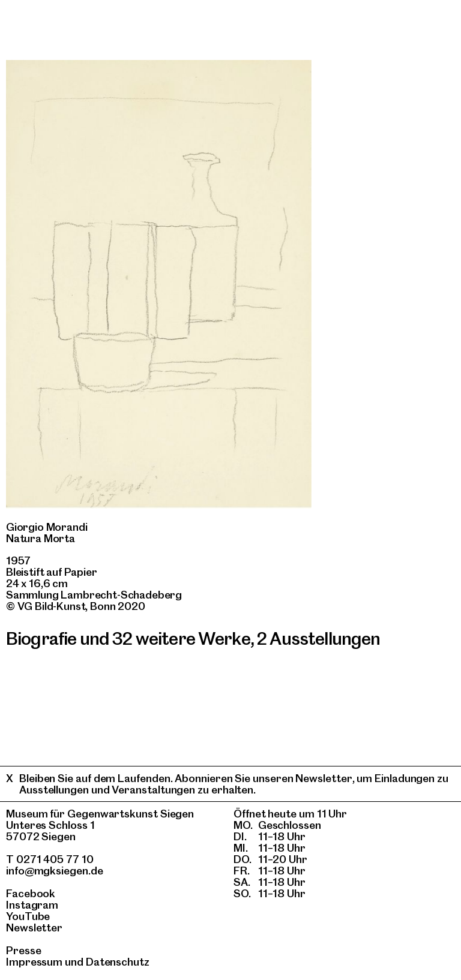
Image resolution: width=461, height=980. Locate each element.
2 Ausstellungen (318, 638)
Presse (24, 950)
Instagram (32, 905)
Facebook (31, 893)
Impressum (34, 962)
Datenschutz (118, 962)
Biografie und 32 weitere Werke (128, 638)
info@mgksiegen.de (55, 871)
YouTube (28, 916)
